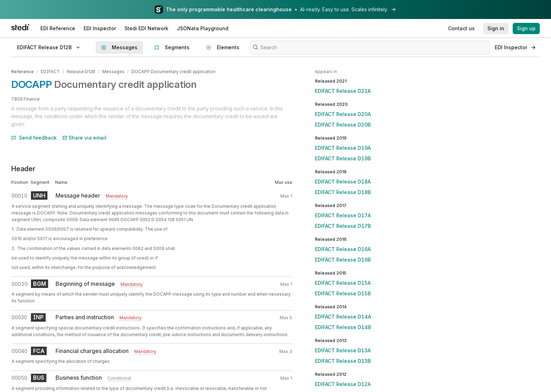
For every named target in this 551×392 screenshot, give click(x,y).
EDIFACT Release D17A (343, 215)
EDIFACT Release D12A (343, 384)
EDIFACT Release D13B (343, 361)
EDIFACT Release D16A (343, 249)
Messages (113, 72)
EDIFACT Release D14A (343, 317)
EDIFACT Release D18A (343, 182)
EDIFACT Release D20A (343, 114)
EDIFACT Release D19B (343, 158)
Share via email (84, 137)
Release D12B (81, 72)
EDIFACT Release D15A (343, 283)
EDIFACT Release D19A (343, 148)
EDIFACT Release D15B (343, 293)
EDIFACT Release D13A (343, 350)
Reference (22, 72)
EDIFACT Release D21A (343, 91)
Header (23, 169)
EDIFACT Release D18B (343, 192)
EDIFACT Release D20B (343, 125)
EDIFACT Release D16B (343, 260)
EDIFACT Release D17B (343, 226)
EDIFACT (50, 72)
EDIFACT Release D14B (343, 327)
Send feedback (34, 137)
